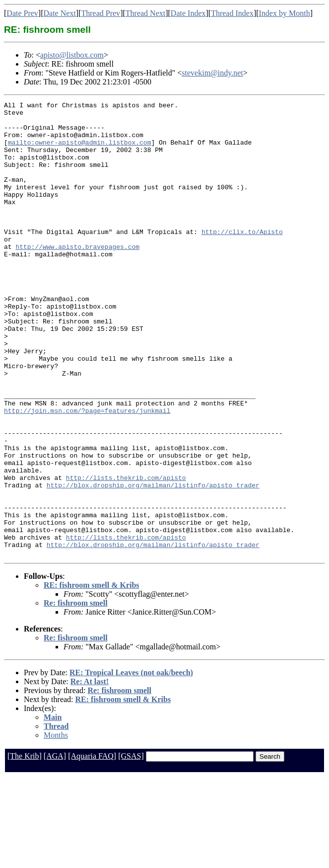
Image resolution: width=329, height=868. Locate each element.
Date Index (188, 13)
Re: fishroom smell (76, 694)
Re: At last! (90, 772)
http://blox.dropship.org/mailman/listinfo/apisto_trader (153, 562)
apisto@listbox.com (72, 55)
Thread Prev (100, 13)
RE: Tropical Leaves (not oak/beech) (131, 763)
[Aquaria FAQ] (92, 847)
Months (56, 826)
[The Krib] (25, 847)
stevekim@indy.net (212, 73)
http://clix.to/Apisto (242, 258)
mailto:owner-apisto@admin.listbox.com (80, 151)
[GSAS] (131, 847)
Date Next (60, 13)
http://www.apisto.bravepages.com (77, 276)
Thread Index (232, 13)
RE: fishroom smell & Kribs (92, 676)
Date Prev (22, 13)
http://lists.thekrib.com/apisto (126, 553)
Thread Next (145, 13)
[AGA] (55, 847)
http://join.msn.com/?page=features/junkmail (87, 473)
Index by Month (285, 13)
